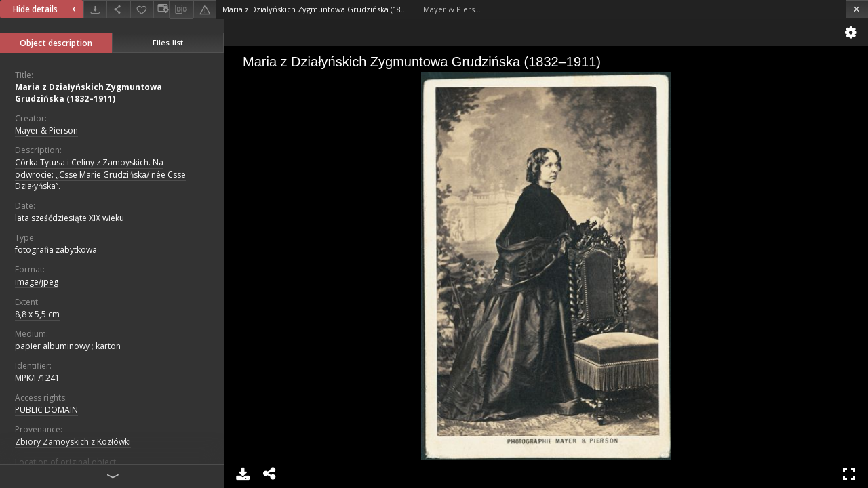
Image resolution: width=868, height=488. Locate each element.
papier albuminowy (52, 346)
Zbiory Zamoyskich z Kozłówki (73, 442)
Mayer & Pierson (46, 130)
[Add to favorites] (142, 9)
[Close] (857, 9)
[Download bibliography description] (181, 9)
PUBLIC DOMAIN (46, 410)
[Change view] (161, 9)
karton (108, 346)
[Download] (95, 9)
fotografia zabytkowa (56, 250)
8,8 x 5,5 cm (37, 314)
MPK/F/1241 (37, 378)
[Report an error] (205, 9)
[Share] (118, 9)
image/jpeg (37, 282)
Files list (168, 42)
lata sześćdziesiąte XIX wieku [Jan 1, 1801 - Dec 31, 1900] (70, 218)
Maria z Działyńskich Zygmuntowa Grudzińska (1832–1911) (88, 93)
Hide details (46, 9)
